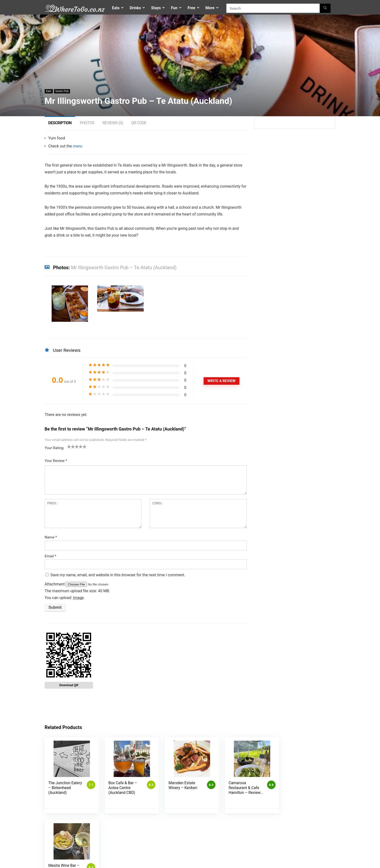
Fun (174, 8)
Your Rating (54, 448)
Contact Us (252, 851)
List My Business (204, 851)
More (210, 8)
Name (51, 537)
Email (50, 556)
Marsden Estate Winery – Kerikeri (181, 785)
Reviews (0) (113, 123)
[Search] (325, 8)
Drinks (135, 8)
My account (153, 865)
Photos (87, 123)
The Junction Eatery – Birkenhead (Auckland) (65, 788)
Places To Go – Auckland (261, 861)
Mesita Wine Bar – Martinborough (301, 785)
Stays (156, 8)
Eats (116, 8)
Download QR (69, 685)
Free (191, 8)
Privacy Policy (155, 858)
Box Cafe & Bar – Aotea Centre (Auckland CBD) (122, 788)
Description (60, 123)
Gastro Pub (62, 91)
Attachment (55, 584)
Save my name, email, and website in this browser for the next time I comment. (118, 575)
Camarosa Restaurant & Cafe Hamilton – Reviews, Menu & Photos (242, 793)
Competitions (155, 851)
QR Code (139, 123)
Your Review (56, 461)
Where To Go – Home (259, 856)
